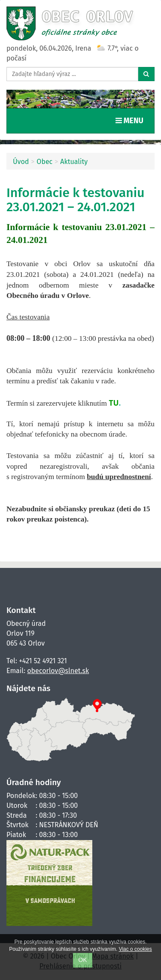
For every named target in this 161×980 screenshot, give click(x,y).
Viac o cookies (135, 949)
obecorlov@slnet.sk (58, 671)
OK (83, 960)
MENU (131, 120)
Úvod (21, 162)
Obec (44, 162)
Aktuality (74, 162)
